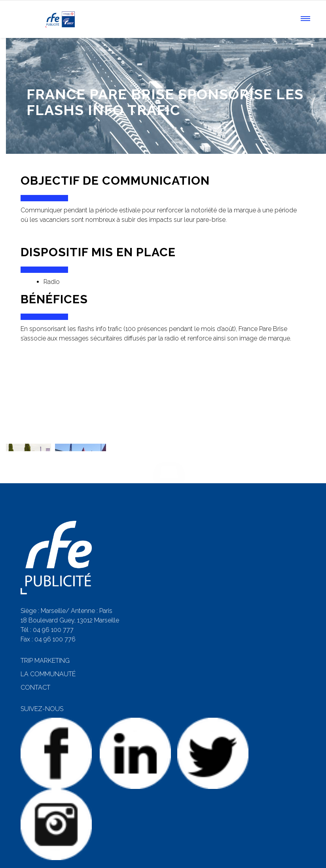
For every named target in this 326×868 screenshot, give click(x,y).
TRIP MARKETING (45, 645)
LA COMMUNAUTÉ (48, 659)
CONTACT (35, 672)
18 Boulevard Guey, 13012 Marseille (70, 605)
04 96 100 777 (53, 614)
